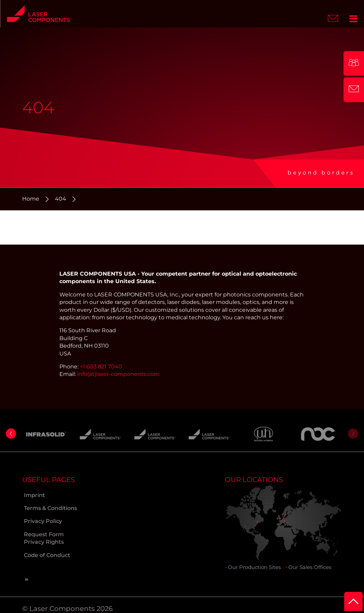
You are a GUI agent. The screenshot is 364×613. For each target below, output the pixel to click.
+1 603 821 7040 (101, 367)
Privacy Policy (43, 521)
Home (31, 199)
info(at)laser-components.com (118, 374)
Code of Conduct (47, 555)
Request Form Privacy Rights (44, 538)
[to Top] (353, 601)
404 (61, 199)
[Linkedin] (27, 579)
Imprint (34, 495)
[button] (11, 434)
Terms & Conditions (50, 508)
